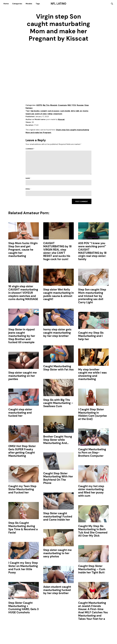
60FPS (39, 105)
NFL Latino (58, 4)
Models (29, 4)
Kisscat (61, 119)
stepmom (58, 114)
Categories (17, 4)
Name (28, 178)
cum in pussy (54, 111)
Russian (80, 105)
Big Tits (46, 105)
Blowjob (54, 105)
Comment (30, 149)
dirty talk (75, 111)
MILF (70, 105)
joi (81, 111)
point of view (41, 114)
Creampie (62, 105)
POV (74, 105)
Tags (38, 4)
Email (28, 189)
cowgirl (44, 111)
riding (50, 114)
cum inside (65, 111)
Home (6, 4)
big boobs (35, 111)
